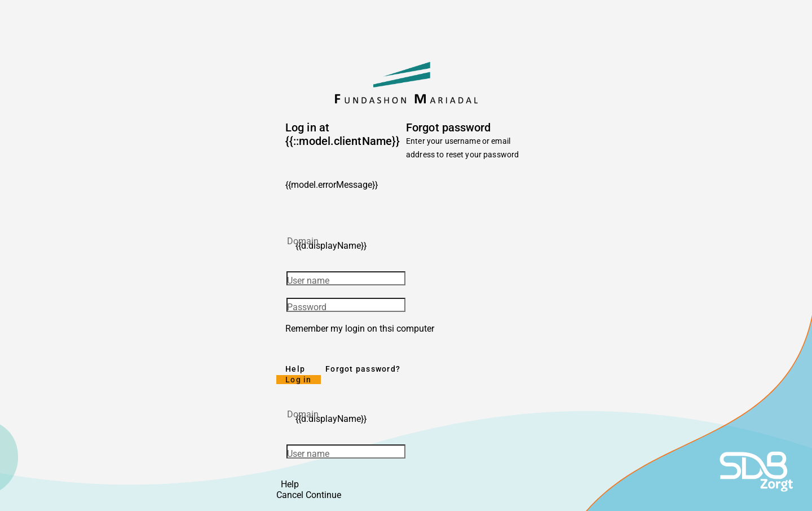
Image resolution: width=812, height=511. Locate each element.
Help (295, 369)
